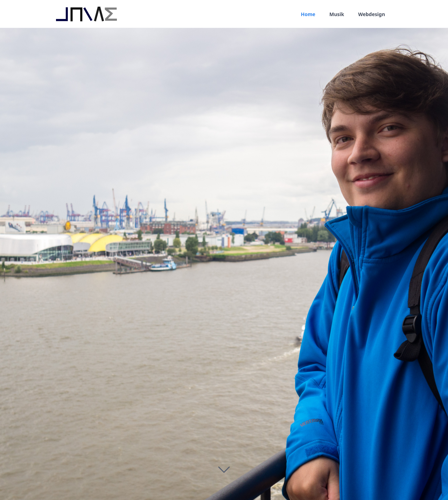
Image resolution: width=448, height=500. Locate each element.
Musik (337, 14)
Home (308, 14)
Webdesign (372, 14)
